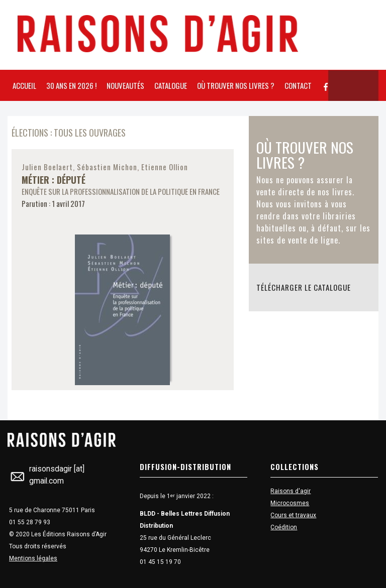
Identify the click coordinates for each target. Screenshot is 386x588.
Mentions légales (33, 558)
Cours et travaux (293, 515)
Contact (298, 85)
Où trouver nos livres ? (236, 85)
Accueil (24, 85)
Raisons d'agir (291, 491)
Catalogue (171, 85)
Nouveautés (125, 85)
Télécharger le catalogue (304, 287)
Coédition (284, 527)
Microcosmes (290, 503)
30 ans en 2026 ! (71, 85)
